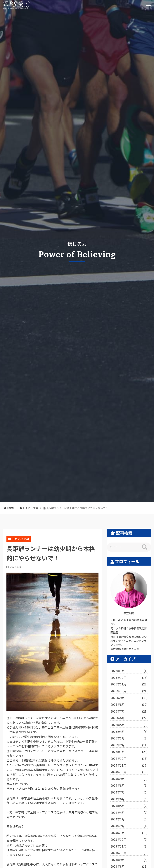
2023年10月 (129, 853)
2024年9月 (129, 779)
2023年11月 (129, 846)
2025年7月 (129, 711)
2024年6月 (129, 799)
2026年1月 (129, 671)
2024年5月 (129, 806)
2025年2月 (129, 745)
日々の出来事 (20, 539)
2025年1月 (129, 752)
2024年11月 (129, 765)
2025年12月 (129, 678)
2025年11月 (129, 684)
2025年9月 (129, 698)
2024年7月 (129, 792)
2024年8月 (129, 786)
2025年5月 (129, 725)
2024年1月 (129, 833)
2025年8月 (129, 705)
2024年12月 (129, 759)
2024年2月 (129, 826)
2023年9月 (129, 860)
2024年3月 (129, 819)
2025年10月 (129, 691)
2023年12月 (129, 840)
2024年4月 (129, 813)
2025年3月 (129, 738)
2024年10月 (129, 772)
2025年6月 (129, 718)
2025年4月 (129, 732)
